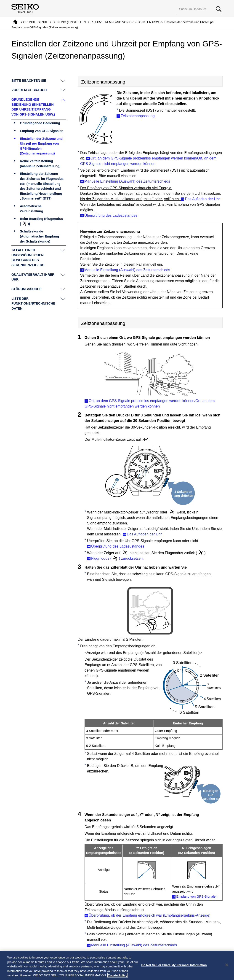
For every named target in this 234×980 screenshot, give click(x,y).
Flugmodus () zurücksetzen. (117, 558)
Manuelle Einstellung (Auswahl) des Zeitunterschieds (127, 181)
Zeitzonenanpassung (138, 116)
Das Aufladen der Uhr (202, 199)
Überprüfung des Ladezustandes (111, 215)
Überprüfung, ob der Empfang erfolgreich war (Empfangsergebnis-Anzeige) (150, 915)
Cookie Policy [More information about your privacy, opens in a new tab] (118, 976)
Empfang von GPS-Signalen (197, 896)
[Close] (227, 966)
